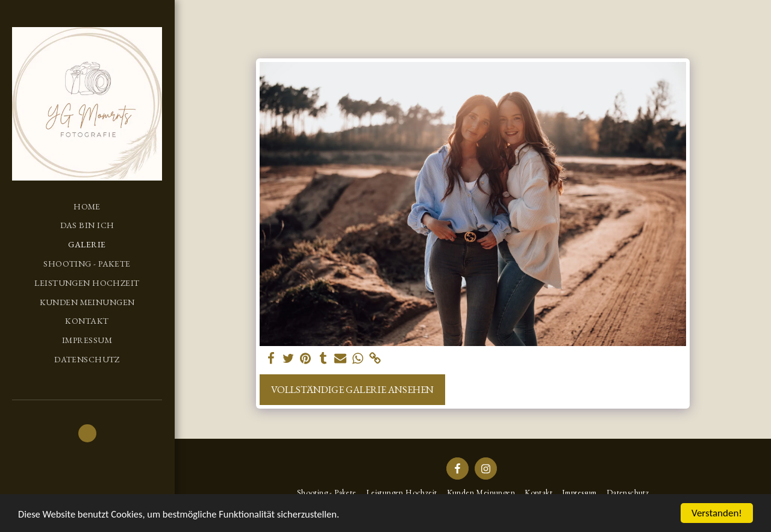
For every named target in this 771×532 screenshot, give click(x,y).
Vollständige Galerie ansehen (352, 389)
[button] (87, 433)
